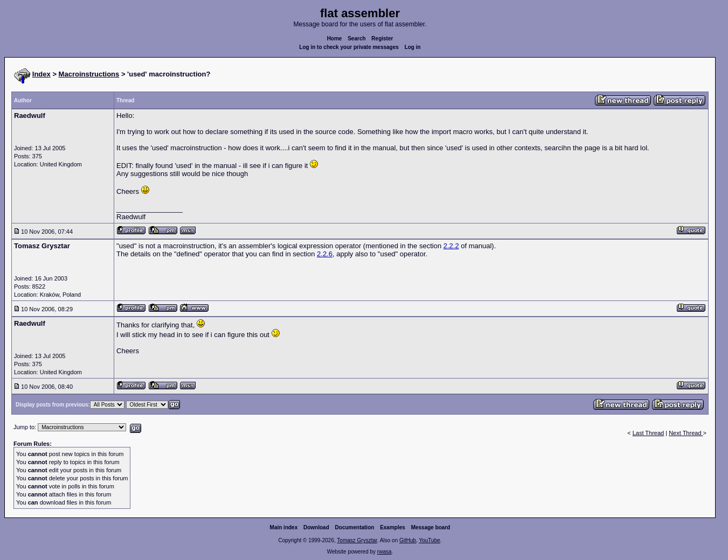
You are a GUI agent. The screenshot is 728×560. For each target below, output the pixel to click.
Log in (413, 47)
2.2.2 (451, 246)
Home (335, 38)
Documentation (355, 527)
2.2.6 (325, 254)
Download (316, 527)
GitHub (408, 540)
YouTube (429, 540)
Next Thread (686, 433)
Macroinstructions (89, 74)
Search (356, 38)
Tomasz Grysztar (357, 540)
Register (382, 38)
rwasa (384, 552)
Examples (393, 527)
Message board (431, 527)
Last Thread (649, 433)
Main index (284, 527)
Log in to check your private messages (349, 47)
